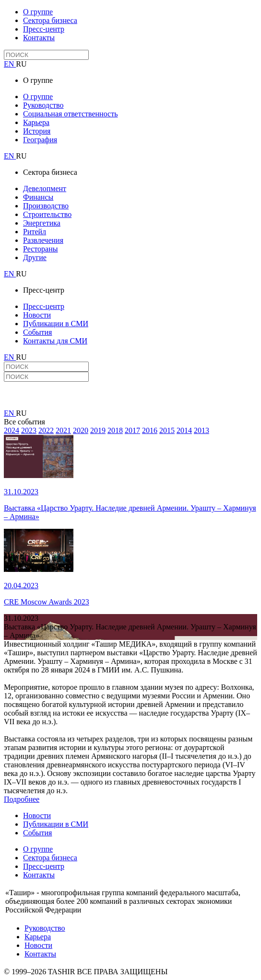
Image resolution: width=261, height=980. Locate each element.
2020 (81, 430)
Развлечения (43, 240)
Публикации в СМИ (56, 324)
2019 (98, 430)
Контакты (39, 38)
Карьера (36, 122)
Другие (35, 257)
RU (21, 64)
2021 (63, 430)
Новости (37, 315)
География (40, 140)
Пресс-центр (44, 29)
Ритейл (35, 232)
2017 (132, 430)
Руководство (43, 105)
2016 (150, 430)
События (37, 332)
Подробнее (22, 799)
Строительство (47, 214)
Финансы (38, 197)
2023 (29, 430)
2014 (184, 430)
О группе (38, 12)
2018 (115, 430)
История (37, 131)
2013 (202, 430)
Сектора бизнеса (50, 20)
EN (10, 64)
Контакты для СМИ (55, 341)
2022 (46, 430)
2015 (167, 430)
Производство (46, 206)
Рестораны (40, 249)
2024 (12, 430)
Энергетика (42, 223)
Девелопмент (45, 188)
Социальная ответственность (70, 114)
